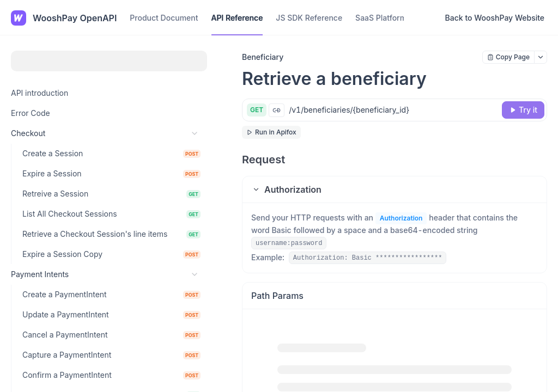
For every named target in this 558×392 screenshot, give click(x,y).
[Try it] (523, 110)
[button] (395, 189)
